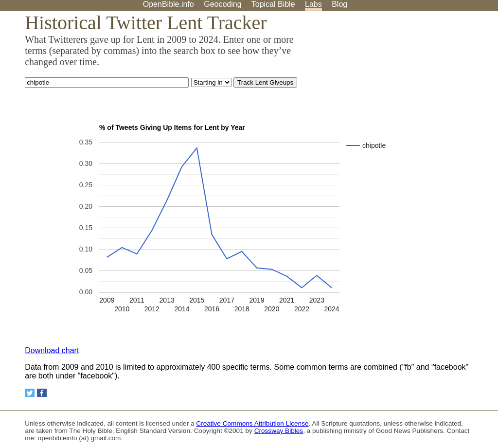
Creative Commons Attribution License (252, 423)
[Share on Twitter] (30, 393)
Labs (313, 4)
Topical (273, 4)
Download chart (52, 350)
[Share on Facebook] (42, 393)
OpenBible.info (169, 4)
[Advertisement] (400, 87)
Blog (339, 4)
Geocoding (222, 4)
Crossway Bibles (279, 431)
